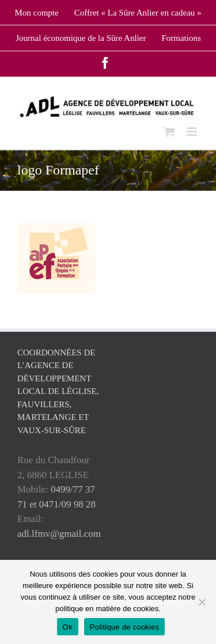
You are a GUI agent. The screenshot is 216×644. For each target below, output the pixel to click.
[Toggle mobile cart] (169, 132)
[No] (202, 602)
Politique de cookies (125, 627)
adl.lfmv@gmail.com (59, 534)
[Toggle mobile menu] (193, 132)
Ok (68, 627)
